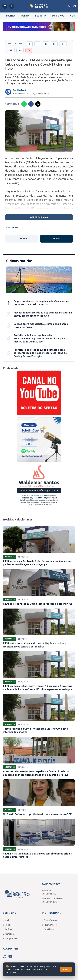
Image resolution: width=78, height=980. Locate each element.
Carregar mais (39, 217)
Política (11, 16)
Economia (41, 16)
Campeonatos (11, 939)
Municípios (58, 16)
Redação (22, 90)
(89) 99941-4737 (50, 894)
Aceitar (66, 969)
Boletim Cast (49, 929)
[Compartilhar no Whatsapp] (24, 104)
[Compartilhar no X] (38, 104)
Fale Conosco (49, 925)
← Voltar (22, 239)
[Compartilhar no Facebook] (31, 104)
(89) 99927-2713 (50, 902)
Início (56, 239)
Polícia (25, 16)
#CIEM (15, 228)
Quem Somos (49, 920)
